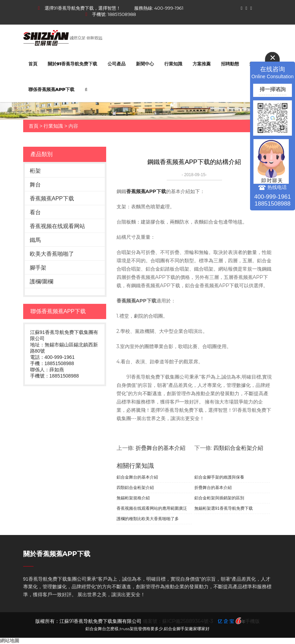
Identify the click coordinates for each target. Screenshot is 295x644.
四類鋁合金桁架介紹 (238, 448)
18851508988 (122, 14)
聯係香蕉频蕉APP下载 (52, 89)
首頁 (33, 64)
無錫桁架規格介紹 (133, 498)
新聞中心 (145, 64)
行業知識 (173, 64)
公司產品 (117, 64)
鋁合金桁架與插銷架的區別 (219, 498)
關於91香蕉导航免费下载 (73, 64)
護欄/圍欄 (42, 282)
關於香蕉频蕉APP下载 (57, 554)
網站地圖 (10, 641)
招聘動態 (230, 64)
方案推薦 (202, 64)
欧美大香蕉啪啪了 (52, 254)
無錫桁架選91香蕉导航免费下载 (224, 508)
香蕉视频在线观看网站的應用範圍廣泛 (152, 508)
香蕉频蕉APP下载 (52, 198)
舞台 (35, 185)
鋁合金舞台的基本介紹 (137, 477)
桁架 (35, 171)
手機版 (252, 621)
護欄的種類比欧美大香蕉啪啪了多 (148, 519)
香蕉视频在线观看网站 (57, 226)
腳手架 (38, 268)
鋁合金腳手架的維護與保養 (219, 477)
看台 (35, 212)
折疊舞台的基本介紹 (160, 448)
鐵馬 (35, 240)
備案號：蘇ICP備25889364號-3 (178, 621)
